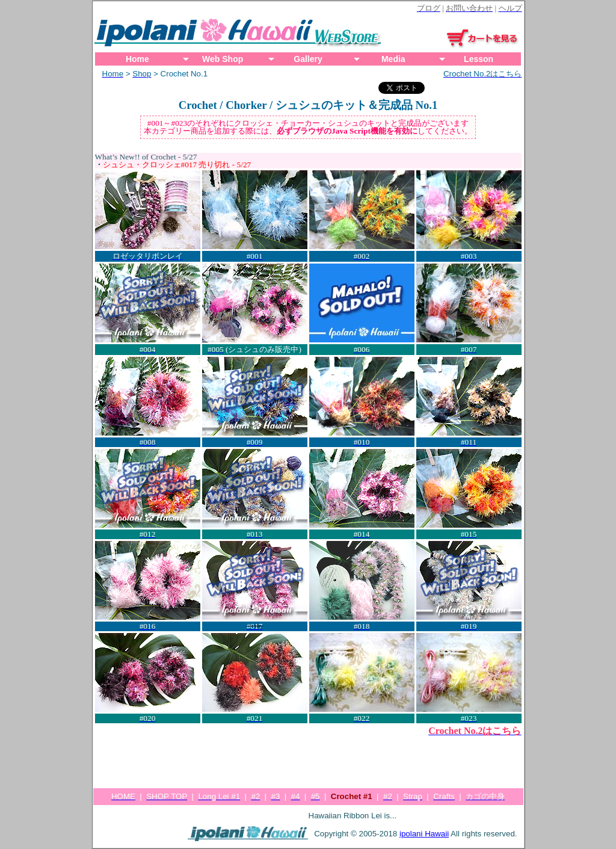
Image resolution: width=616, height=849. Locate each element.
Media (393, 59)
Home (137, 59)
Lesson (479, 59)
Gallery (308, 59)
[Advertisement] (308, 758)
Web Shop (223, 59)
